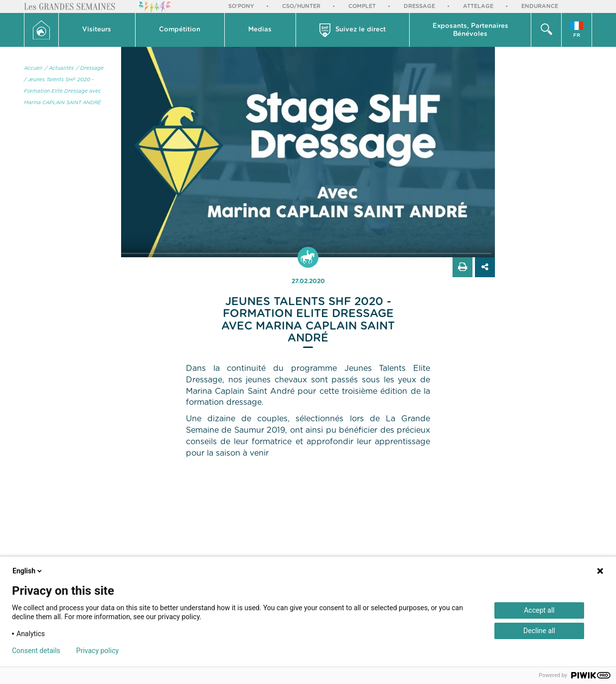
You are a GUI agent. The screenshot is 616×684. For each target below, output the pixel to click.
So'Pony (241, 6)
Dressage (419, 6)
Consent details (36, 651)
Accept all (539, 610)
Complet (362, 6)
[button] (97, 30)
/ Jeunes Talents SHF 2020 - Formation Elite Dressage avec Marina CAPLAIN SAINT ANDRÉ (63, 91)
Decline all (539, 631)
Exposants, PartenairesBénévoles (470, 30)
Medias (260, 30)
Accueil (33, 68)
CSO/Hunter (301, 6)
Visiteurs (97, 30)
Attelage (478, 6)
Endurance (540, 6)
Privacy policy (97, 651)
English (28, 571)
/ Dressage (90, 68)
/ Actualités (59, 68)
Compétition (180, 30)
